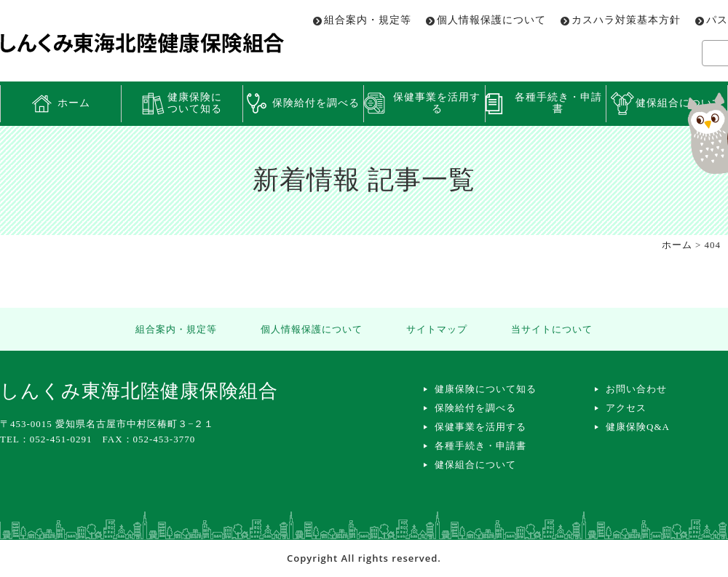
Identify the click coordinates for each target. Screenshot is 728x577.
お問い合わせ (636, 389)
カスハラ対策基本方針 (626, 20)
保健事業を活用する (437, 103)
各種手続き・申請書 (558, 103)
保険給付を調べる (316, 103)
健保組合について (475, 465)
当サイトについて (552, 329)
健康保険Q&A (638, 427)
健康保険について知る (195, 103)
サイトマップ (437, 329)
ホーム (74, 103)
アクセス (626, 408)
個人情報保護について (491, 20)
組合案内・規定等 (368, 20)
